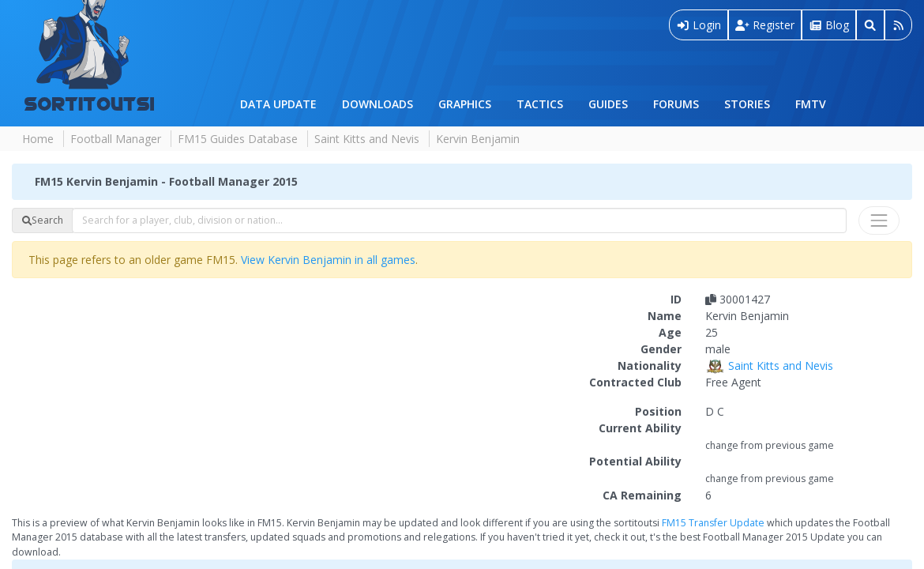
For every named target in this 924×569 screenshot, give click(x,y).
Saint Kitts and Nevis (367, 139)
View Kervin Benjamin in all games (328, 260)
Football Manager (116, 139)
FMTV (811, 104)
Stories (747, 104)
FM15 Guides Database (238, 139)
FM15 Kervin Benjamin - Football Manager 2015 (166, 181)
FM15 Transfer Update (713, 523)
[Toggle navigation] (879, 220)
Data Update (278, 104)
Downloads (377, 104)
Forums (676, 104)
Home (38, 139)
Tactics (540, 104)
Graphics (465, 104)
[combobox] (459, 220)
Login (699, 25)
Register (765, 25)
